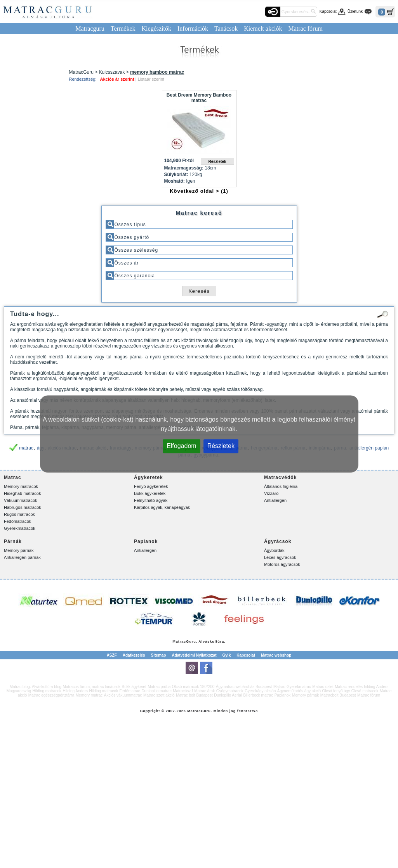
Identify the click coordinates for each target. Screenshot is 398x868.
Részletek (221, 446)
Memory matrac (89, 695)
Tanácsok (226, 29)
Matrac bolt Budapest (194, 695)
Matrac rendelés (349, 687)
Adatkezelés (134, 655)
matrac (26, 448)
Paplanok (283, 695)
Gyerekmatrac (299, 687)
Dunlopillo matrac (156, 691)
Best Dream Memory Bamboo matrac (199, 98)
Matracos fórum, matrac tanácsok (92, 687)
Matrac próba (159, 687)
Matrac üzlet (323, 687)
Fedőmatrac (130, 691)
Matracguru (90, 29)
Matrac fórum (305, 29)
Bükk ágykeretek (150, 493)
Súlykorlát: (176, 175)
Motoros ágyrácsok (282, 564)
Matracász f (183, 691)
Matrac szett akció (159, 695)
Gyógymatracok (230, 691)
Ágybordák (274, 550)
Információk (193, 29)
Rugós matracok (19, 514)
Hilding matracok (47, 691)
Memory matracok (21, 486)
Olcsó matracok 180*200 (193, 687)
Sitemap (159, 655)
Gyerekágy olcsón (260, 691)
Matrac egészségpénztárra (51, 695)
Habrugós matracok (23, 507)
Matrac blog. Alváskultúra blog (36, 687)
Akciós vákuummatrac (123, 695)
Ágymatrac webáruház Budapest (244, 687)
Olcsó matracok (365, 691)
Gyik (227, 655)
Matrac (179, 641)
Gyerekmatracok (20, 528)
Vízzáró (271, 493)
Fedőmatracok (17, 521)
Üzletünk (355, 11)
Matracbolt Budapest (338, 695)
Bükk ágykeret (134, 687)
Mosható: (175, 181)
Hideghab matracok (22, 493)
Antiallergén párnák (22, 557)
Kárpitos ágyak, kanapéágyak (162, 507)
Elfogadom (182, 446)
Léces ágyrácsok (280, 557)
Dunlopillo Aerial (228, 695)
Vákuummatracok (21, 500)
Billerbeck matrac (258, 695)
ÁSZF (112, 655)
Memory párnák (19, 550)
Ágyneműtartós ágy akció (299, 691)
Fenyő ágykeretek (151, 486)
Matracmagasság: (184, 168)
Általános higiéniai (281, 486)
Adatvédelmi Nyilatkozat (194, 655)
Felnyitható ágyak (151, 500)
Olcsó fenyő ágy (336, 691)
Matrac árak (204, 691)
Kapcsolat (328, 11)
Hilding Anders (75, 691)
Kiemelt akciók (263, 29)
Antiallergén (275, 500)
